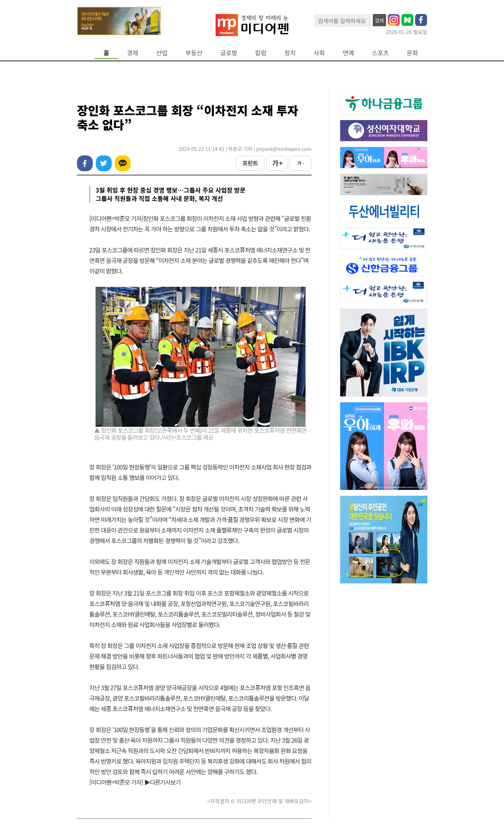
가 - (301, 163)
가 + (277, 163)
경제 (133, 53)
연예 (348, 53)
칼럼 (261, 53)
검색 (379, 20)
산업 (162, 53)
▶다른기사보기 (162, 782)
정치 (290, 53)
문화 (412, 53)
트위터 (104, 163)
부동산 (194, 53)
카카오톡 (123, 163)
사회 (319, 53)
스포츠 (381, 53)
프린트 (250, 163)
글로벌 (229, 53)
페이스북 (85, 163)
